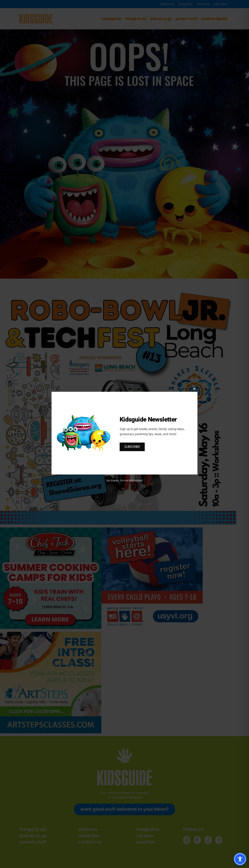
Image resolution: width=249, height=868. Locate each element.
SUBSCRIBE (132, 447)
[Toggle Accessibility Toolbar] (240, 859)
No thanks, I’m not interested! (124, 480)
